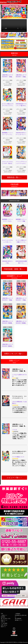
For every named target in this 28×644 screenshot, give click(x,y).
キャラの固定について (18, 457)
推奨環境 (3, 617)
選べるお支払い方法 (6, 619)
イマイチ (15, 430)
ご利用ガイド (4, 615)
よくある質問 (4, 623)
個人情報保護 (18, 619)
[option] (14, 12)
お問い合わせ (4, 625)
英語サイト (4, 627)
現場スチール (4, 620)
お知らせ (3, 622)
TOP (2, 614)
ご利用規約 (18, 614)
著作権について (19, 620)
